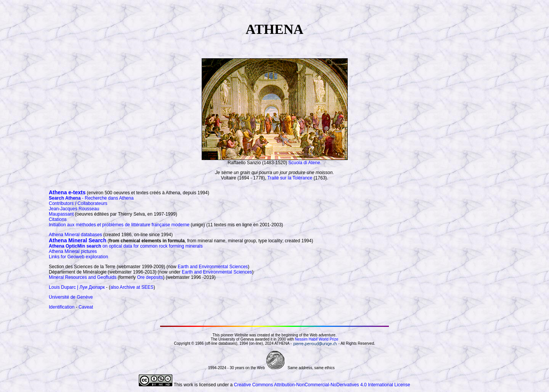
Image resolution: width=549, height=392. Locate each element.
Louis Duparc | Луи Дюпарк (77, 287)
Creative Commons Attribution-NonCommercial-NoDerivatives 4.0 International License (322, 385)
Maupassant (61, 214)
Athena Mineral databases (75, 235)
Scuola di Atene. (305, 163)
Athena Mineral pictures (73, 251)
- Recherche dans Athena (91, 198)
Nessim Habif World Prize (316, 339)
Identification (62, 307)
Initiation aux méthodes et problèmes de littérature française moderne (119, 225)
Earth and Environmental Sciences (213, 267)
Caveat (86, 307)
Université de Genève (71, 297)
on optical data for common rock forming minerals (126, 246)
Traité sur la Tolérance (290, 178)
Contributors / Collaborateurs (78, 203)
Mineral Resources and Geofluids (83, 277)
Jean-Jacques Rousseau (74, 209)
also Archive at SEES (132, 287)
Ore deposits (150, 277)
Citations (58, 219)
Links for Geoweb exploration (78, 257)
